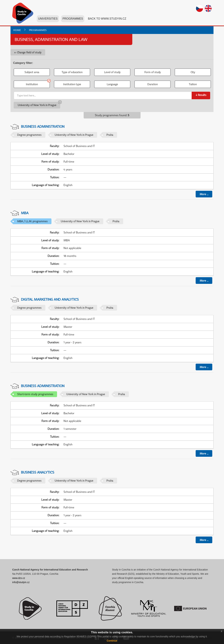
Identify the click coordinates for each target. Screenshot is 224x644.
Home (17, 30)
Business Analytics (38, 472)
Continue (112, 641)
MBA (25, 213)
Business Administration (43, 126)
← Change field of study (28, 52)
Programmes (73, 19)
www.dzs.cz (19, 578)
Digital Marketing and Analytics (50, 299)
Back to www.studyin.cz (107, 19)
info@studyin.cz (21, 582)
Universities (48, 19)
